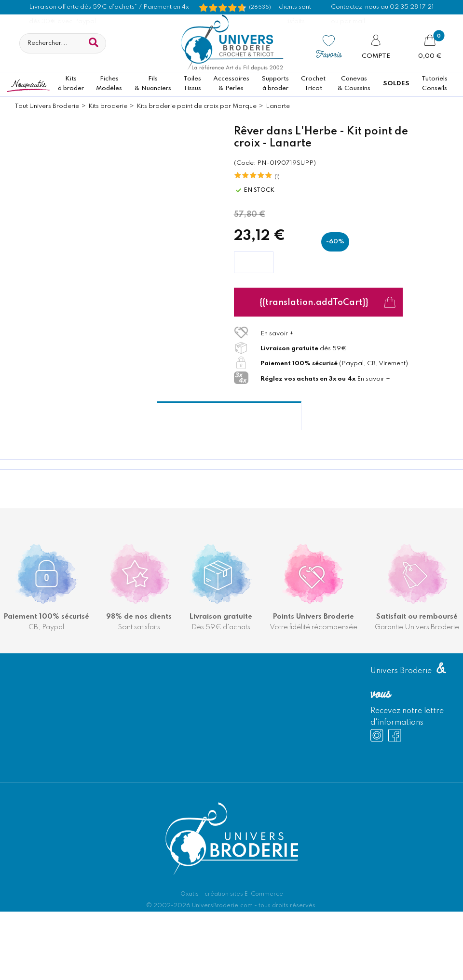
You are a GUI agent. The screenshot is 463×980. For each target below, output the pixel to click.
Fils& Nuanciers (153, 84)
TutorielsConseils (435, 84)
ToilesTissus (192, 84)
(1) (277, 177)
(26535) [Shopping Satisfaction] (260, 7)
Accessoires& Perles (231, 84)
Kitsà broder (71, 84)
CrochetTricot (313, 84)
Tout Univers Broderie (47, 106)
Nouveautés (28, 84)
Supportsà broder (275, 84)
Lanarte (278, 106)
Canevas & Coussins (354, 84)
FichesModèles (109, 84)
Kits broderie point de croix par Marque (197, 106)
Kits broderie (108, 106)
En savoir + (277, 334)
